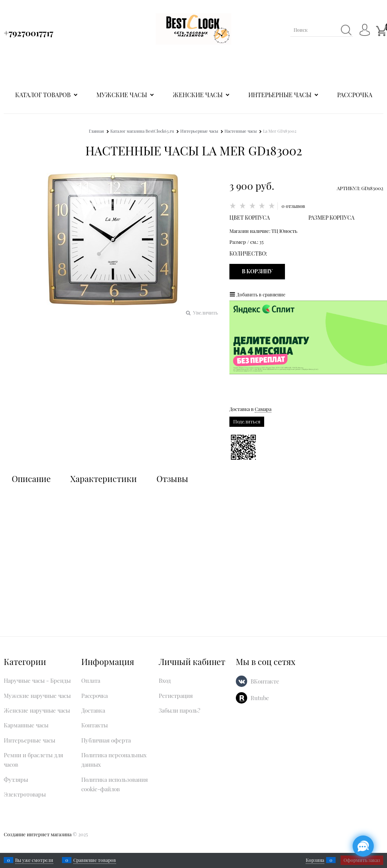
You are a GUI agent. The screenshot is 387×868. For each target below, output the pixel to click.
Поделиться (247, 421)
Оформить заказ (362, 860)
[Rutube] (241, 698)
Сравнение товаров (95, 860)
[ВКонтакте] (241, 681)
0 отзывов (293, 206)
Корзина (315, 860)
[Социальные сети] (363, 846)
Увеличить (206, 312)
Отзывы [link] (172, 479)
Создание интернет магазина (38, 834)
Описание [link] (31, 479)
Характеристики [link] (104, 479)
